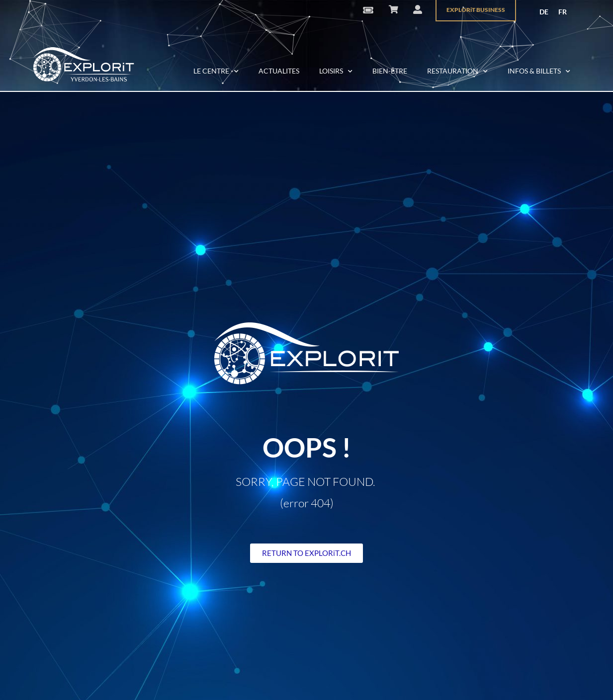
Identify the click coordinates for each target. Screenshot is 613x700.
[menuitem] (544, 12)
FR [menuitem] (563, 12)
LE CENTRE (216, 72)
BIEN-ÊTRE (390, 71)
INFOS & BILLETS (539, 72)
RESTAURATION (457, 72)
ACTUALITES (279, 71)
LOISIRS (336, 72)
